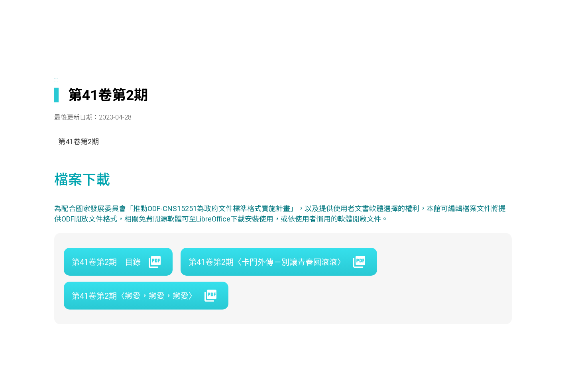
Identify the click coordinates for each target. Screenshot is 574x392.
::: (56, 80)
